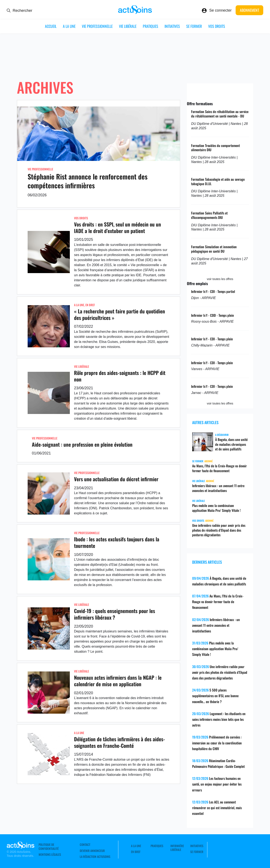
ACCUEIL (51, 26)
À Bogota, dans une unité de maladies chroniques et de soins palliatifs (231, 444)
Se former (194, 26)
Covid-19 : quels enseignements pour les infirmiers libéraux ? (115, 614)
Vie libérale (128, 26)
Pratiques (151, 26)
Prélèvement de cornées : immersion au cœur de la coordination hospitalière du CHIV (217, 743)
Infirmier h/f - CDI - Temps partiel (213, 291)
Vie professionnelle (97, 26)
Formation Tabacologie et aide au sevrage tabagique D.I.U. (218, 181)
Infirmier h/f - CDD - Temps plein (213, 315)
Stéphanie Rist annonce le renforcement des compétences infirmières (88, 181)
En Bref (90, 305)
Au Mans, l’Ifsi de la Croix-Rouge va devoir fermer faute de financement (219, 468)
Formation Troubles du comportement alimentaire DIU (215, 148)
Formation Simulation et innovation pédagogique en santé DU (214, 249)
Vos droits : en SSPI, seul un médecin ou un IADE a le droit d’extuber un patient (117, 227)
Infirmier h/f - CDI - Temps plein (212, 339)
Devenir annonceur (92, 851)
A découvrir (222, 435)
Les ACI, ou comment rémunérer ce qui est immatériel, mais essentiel (217, 808)
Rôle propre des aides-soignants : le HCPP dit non (120, 376)
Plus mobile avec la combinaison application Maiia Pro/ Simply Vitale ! (216, 508)
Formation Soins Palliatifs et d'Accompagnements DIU (209, 215)
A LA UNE (69, 26)
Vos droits (217, 26)
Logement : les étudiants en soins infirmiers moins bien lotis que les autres (219, 719)
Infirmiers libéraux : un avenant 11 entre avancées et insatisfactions (218, 488)
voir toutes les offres (220, 279)
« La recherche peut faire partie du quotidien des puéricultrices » (119, 314)
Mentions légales (50, 855)
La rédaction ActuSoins (95, 857)
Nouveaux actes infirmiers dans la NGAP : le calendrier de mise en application (118, 681)
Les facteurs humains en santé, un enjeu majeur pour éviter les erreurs (217, 784)
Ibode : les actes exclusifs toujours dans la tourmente (117, 542)
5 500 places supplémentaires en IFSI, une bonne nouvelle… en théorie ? (215, 696)
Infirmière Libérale (177, 848)
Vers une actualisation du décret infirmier (116, 479)
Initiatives (172, 26)
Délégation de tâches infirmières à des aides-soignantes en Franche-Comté (119, 742)
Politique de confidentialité (49, 846)
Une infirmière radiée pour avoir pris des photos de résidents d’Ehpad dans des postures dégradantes (219, 530)
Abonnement (249, 10)
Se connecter (220, 10)
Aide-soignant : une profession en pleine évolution (82, 444)
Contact (85, 845)
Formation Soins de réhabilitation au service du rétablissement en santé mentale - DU (220, 114)
